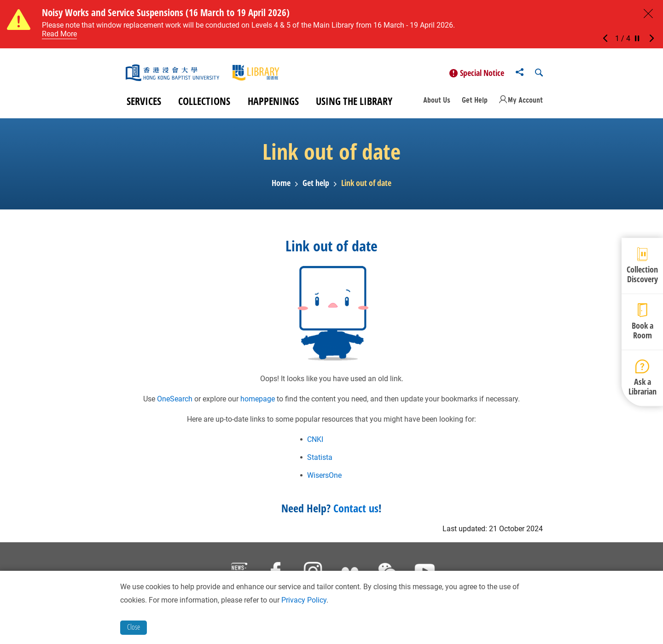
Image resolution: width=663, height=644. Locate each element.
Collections (204, 105)
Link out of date (366, 187)
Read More (59, 34)
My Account (525, 104)
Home (281, 187)
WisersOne (324, 479)
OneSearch (175, 403)
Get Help (475, 104)
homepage (258, 403)
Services (144, 105)
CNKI (315, 443)
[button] (608, 39)
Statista (320, 461)
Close (134, 627)
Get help (316, 187)
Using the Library (354, 105)
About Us (437, 104)
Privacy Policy (304, 600)
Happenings (273, 105)
